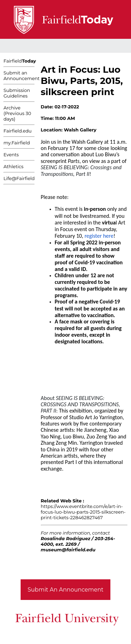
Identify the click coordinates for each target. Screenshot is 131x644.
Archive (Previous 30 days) (17, 113)
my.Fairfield (17, 143)
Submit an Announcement (21, 76)
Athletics (13, 166)
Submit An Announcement (65, 590)
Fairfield (20, 61)
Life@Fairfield (19, 178)
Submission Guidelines (17, 93)
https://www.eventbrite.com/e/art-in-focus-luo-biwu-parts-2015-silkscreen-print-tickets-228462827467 (83, 512)
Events (11, 155)
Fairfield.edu (18, 131)
